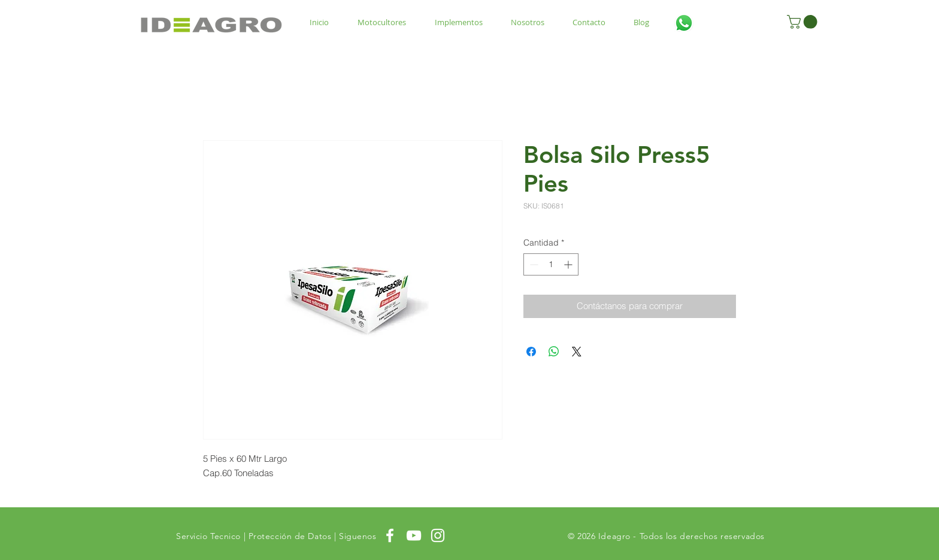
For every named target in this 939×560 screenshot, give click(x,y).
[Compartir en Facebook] (531, 352)
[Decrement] (533, 264)
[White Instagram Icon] (438, 535)
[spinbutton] (551, 264)
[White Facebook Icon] (390, 535)
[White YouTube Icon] (414, 535)
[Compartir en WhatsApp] (554, 352)
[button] (804, 22)
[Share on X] (577, 352)
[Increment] (569, 264)
